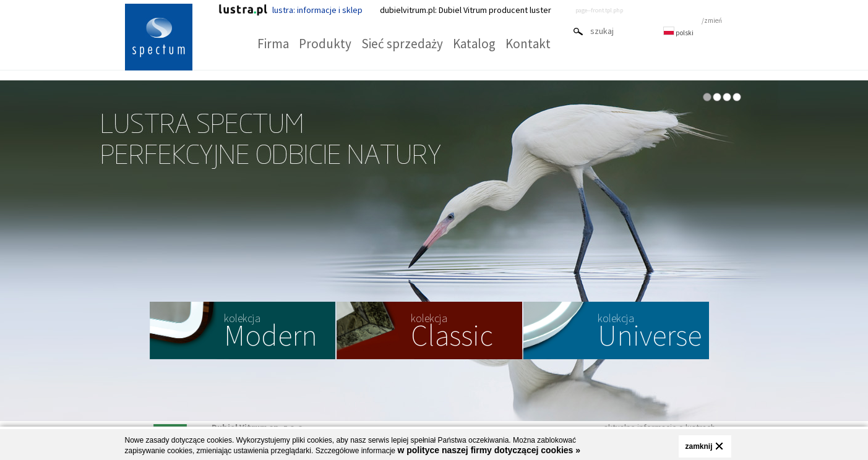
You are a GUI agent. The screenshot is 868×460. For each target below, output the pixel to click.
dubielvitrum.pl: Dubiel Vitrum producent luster (466, 10)
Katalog (474, 44)
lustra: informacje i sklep (290, 10)
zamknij (698, 446)
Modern (271, 332)
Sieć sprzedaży (402, 44)
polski (678, 33)
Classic (452, 332)
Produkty (325, 44)
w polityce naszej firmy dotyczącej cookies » (489, 450)
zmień (713, 20)
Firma (273, 44)
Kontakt (528, 44)
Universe (650, 332)
